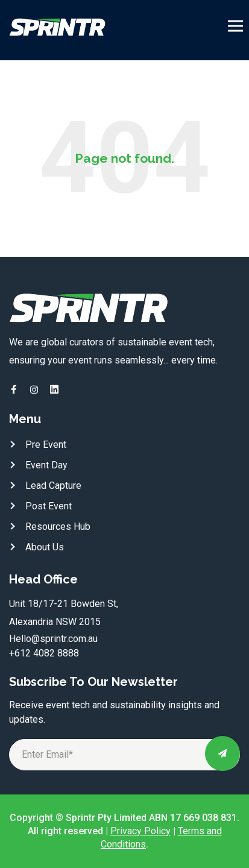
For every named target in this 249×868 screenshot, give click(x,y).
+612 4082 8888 (44, 653)
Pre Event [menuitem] (46, 445)
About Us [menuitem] (45, 547)
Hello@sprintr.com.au (53, 639)
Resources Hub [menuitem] (58, 527)
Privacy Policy (140, 831)
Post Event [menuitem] (49, 506)
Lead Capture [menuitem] (53, 486)
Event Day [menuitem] (46, 465)
